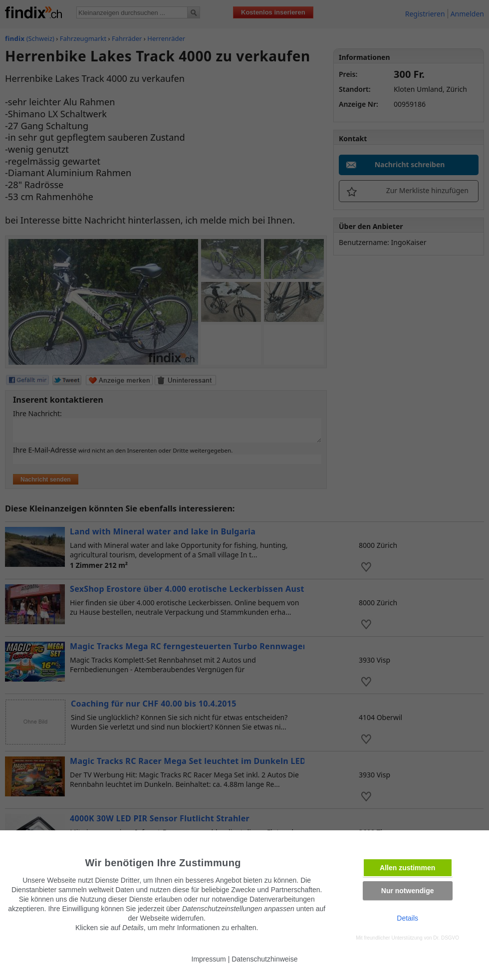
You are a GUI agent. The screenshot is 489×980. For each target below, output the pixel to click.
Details (407, 918)
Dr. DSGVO (446, 938)
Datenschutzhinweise (264, 959)
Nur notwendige (408, 891)
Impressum (209, 959)
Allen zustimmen (407, 868)
